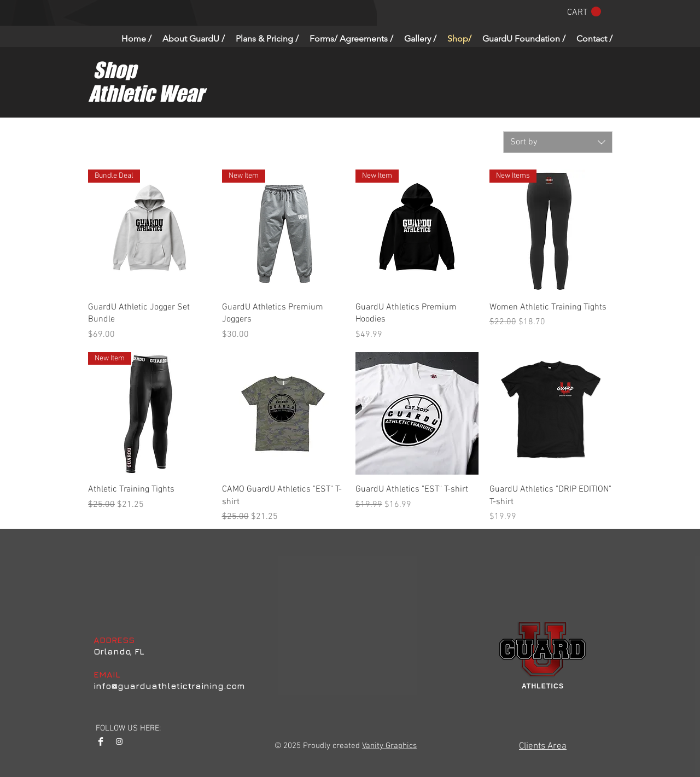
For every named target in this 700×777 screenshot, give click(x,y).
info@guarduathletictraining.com (169, 686)
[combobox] (558, 142)
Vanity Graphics (389, 746)
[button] (584, 12)
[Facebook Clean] (101, 741)
